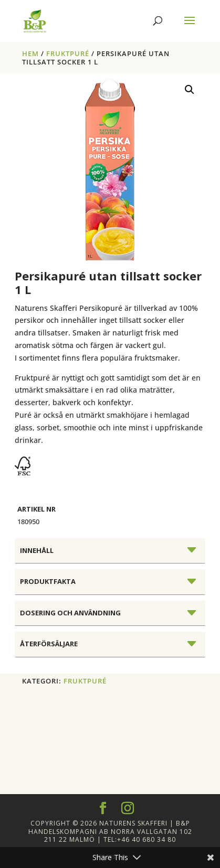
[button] (190, 90)
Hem (30, 53)
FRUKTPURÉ (68, 53)
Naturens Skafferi (133, 823)
